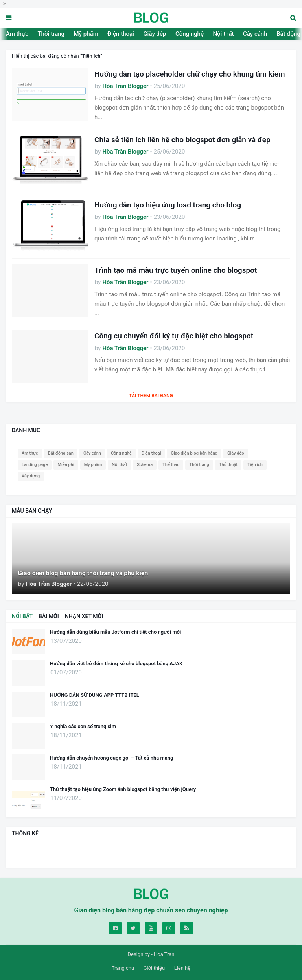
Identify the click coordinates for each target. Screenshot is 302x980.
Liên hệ (182, 968)
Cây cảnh (255, 34)
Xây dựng (31, 476)
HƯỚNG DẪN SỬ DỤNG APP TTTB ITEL (95, 695)
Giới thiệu (154, 968)
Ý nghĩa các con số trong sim (83, 726)
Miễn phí (66, 465)
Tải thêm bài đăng (151, 396)
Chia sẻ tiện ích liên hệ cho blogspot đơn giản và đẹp (182, 140)
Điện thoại (121, 34)
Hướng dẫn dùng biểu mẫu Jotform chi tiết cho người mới (115, 632)
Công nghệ (190, 34)
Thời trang (51, 34)
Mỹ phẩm (86, 34)
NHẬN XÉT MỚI (84, 616)
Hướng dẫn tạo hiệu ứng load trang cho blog (168, 205)
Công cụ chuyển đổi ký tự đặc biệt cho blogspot (174, 336)
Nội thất (223, 34)
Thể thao (171, 465)
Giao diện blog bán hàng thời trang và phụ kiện (83, 573)
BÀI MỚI (49, 616)
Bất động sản (61, 453)
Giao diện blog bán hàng (194, 453)
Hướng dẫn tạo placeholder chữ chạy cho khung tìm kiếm (190, 74)
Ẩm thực (17, 34)
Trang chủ (123, 968)
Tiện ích (255, 465)
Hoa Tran (164, 954)
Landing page (35, 465)
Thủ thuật (228, 465)
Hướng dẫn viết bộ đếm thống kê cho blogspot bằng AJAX (116, 663)
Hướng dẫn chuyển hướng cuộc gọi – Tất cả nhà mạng (111, 758)
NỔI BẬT (22, 616)
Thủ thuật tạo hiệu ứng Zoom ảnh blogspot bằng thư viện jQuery (123, 789)
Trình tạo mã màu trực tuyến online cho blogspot (176, 270)
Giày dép (155, 34)
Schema (145, 465)
